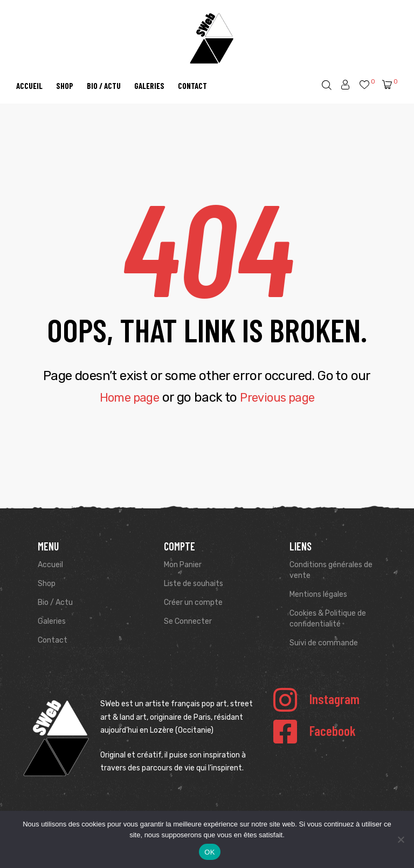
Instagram (334, 699)
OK (209, 852)
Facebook (333, 731)
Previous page (280, 397)
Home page (126, 397)
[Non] (401, 839)
